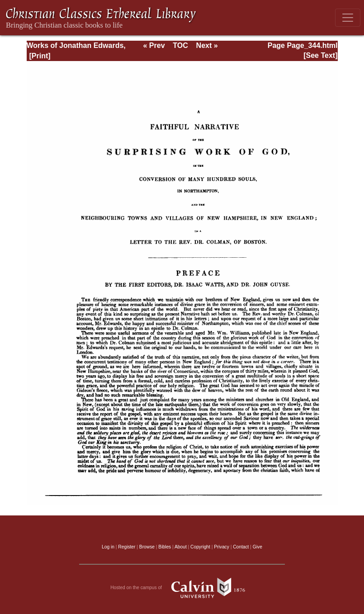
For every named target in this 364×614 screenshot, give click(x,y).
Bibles (165, 547)
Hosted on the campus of (182, 588)
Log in (108, 547)
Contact (241, 547)
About (181, 547)
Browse (147, 547)
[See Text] (320, 55)
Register (127, 547)
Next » (207, 45)
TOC (180, 45)
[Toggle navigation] (348, 18)
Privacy (222, 547)
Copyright (200, 547)
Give (258, 547)
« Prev (154, 45)
